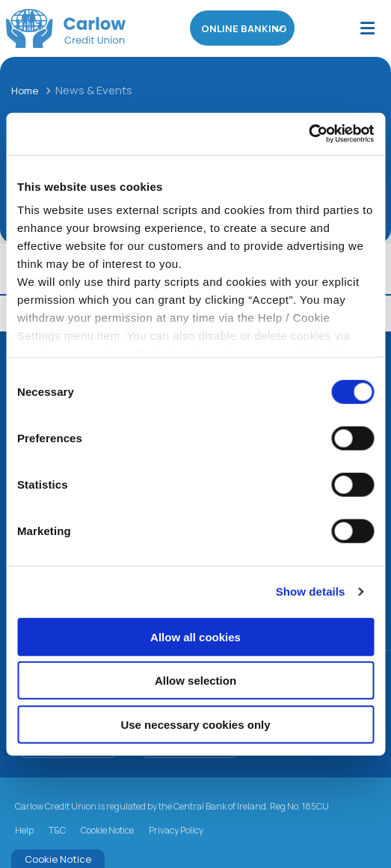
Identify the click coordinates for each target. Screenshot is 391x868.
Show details (311, 592)
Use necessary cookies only (195, 724)
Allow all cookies (195, 636)
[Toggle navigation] (368, 29)
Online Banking (243, 28)
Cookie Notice (107, 830)
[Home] (60, 28)
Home (27, 90)
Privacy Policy (176, 830)
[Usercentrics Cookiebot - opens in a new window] (308, 134)
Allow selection (195, 681)
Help (24, 830)
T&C (57, 830)
